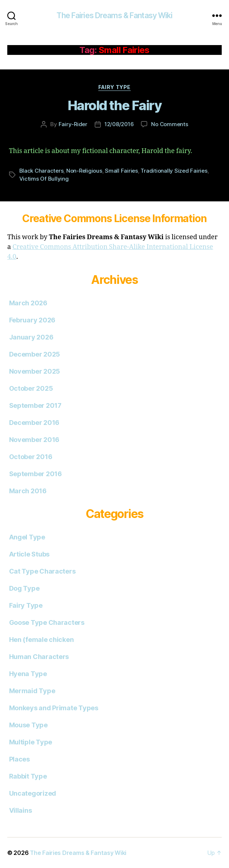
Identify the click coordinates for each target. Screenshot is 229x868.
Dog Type (24, 588)
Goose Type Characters (47, 622)
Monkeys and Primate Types (54, 708)
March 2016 (28, 491)
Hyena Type (28, 674)
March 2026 (28, 303)
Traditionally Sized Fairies (174, 171)
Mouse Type (28, 725)
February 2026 (32, 320)
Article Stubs (29, 554)
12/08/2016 (119, 124)
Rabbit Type (28, 776)
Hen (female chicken (42, 640)
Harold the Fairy (114, 105)
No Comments (169, 124)
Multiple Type (31, 742)
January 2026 (31, 337)
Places (19, 759)
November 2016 (34, 440)
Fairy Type (114, 87)
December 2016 (34, 423)
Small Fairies (121, 171)
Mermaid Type (32, 691)
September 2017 (35, 405)
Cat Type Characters (42, 571)
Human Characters (39, 657)
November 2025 (35, 371)
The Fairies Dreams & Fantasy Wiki (114, 15)
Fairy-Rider (73, 124)
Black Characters (42, 171)
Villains (21, 810)
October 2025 (31, 388)
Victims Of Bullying (44, 179)
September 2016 (35, 474)
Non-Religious (84, 171)
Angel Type (27, 537)
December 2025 (35, 354)
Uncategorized (33, 793)
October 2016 (31, 457)
